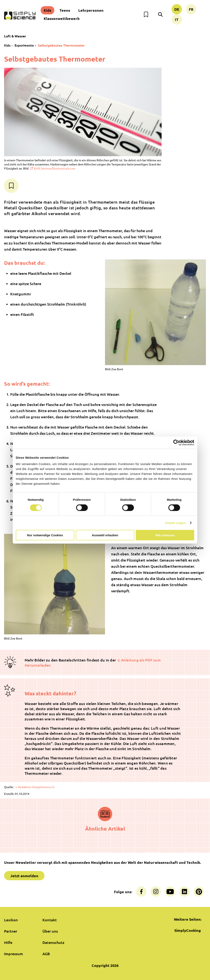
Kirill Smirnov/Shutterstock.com (55, 168)
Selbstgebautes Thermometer (61, 45)
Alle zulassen (165, 535)
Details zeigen (175, 523)
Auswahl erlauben (105, 535)
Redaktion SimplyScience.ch (36, 787)
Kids (47, 10)
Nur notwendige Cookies (45, 535)
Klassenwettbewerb (62, 18)
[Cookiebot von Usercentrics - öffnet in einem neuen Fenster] (176, 442)
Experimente (24, 45)
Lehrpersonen (91, 10)
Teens (65, 10)
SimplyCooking (188, 930)
